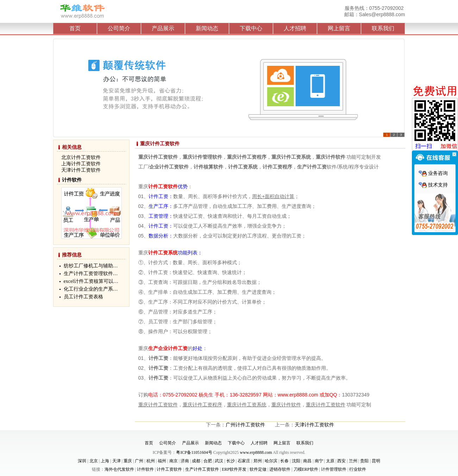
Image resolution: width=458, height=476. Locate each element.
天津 (117, 461)
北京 (94, 461)
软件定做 (258, 469)
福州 (162, 461)
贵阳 (364, 461)
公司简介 (119, 28)
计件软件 (72, 180)
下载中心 (251, 28)
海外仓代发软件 (119, 469)
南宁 (319, 461)
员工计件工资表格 (83, 297)
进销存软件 (280, 469)
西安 (341, 461)
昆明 (376, 461)
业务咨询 (433, 173)
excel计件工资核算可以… (91, 281)
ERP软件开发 (234, 469)
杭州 (151, 461)
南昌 (307, 461)
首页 (75, 28)
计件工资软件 (169, 469)
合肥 (208, 461)
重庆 (128, 461)
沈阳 (296, 461)
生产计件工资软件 (202, 469)
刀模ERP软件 (306, 469)
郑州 (258, 461)
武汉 (219, 461)
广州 (139, 461)
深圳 (82, 461)
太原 (330, 461)
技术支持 (433, 185)
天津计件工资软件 (314, 425)
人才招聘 (295, 28)
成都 (196, 461)
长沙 (231, 461)
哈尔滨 (271, 461)
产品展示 (163, 28)
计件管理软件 (334, 469)
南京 (174, 461)
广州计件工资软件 (245, 425)
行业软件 (358, 469)
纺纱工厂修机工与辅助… (91, 266)
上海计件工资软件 (81, 164)
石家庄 (244, 461)
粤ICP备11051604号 (194, 452)
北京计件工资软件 (81, 157)
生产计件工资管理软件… (91, 274)
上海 (105, 461)
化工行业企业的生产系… (91, 289)
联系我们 (383, 28)
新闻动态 (207, 28)
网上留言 (339, 28)
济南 (185, 461)
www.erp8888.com (256, 452)
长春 (284, 461)
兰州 (353, 461)
